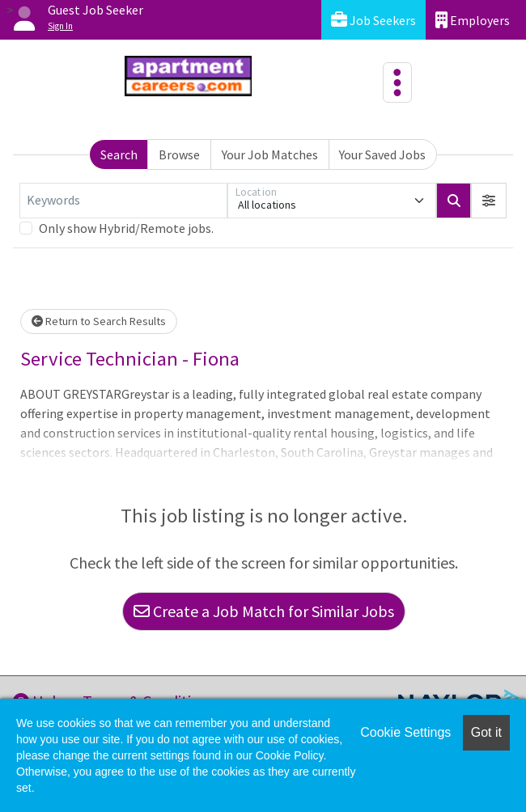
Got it (486, 732)
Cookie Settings (405, 732)
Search (119, 154)
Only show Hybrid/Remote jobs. (126, 228)
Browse (179, 154)
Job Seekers (373, 20)
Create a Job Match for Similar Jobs (264, 611)
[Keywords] (123, 201)
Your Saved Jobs (382, 154)
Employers (473, 20)
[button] (489, 201)
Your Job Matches (270, 154)
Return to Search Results (99, 321)
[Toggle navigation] (397, 82)
